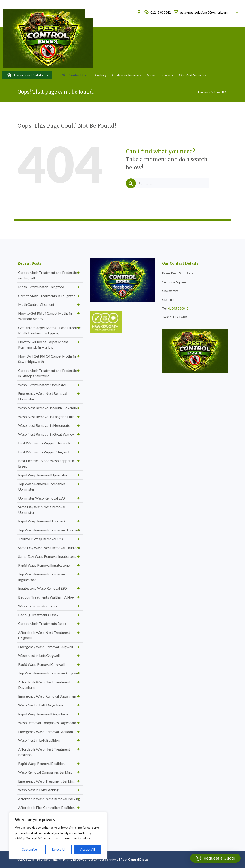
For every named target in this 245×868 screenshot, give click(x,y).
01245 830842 (158, 12)
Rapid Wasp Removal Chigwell (41, 664)
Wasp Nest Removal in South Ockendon (48, 408)
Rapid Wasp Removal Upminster (43, 475)
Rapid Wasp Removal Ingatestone (44, 565)
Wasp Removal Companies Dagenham (47, 723)
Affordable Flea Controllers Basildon (46, 807)
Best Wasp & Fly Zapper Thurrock (44, 443)
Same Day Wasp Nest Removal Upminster (42, 510)
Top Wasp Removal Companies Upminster (42, 487)
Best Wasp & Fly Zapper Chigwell (44, 452)
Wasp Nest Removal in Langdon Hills (46, 417)
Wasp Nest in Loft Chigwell (39, 655)
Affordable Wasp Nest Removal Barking (49, 799)
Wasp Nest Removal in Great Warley (46, 434)
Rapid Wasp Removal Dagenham (43, 714)
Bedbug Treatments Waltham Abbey (46, 597)
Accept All (88, 849)
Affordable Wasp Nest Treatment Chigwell (44, 635)
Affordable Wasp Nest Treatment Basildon (44, 752)
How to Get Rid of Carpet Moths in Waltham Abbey (45, 316)
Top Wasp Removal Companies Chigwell (49, 673)
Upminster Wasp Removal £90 (41, 498)
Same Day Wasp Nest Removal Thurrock (49, 548)
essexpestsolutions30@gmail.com (201, 12)
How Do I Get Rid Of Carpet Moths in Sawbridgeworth (47, 359)
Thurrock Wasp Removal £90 (40, 539)
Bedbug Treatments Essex (38, 615)
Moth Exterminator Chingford (41, 287)
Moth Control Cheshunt (36, 304)
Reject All (59, 849)
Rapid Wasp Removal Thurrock (42, 521)
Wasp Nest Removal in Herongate (44, 425)
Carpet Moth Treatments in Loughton (47, 296)
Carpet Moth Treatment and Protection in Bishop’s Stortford (48, 373)
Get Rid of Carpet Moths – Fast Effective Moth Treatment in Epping (49, 330)
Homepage (203, 92)
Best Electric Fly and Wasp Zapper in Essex (46, 463)
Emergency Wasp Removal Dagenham (47, 696)
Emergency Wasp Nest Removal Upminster (43, 396)
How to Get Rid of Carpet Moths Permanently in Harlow (43, 345)
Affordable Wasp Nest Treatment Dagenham (44, 685)
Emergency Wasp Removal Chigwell (45, 647)
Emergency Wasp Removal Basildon (45, 732)
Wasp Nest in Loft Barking (38, 790)
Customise (29, 849)
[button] (215, 858)
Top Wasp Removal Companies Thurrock (49, 530)
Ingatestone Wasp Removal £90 (42, 588)
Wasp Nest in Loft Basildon (39, 740)
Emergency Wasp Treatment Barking (46, 781)
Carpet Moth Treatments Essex (42, 623)
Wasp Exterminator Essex (38, 606)
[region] (58, 836)
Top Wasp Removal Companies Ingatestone (42, 577)
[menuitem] (27, 75)
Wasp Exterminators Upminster (42, 385)
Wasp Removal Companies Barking (45, 772)
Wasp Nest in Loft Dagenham (40, 705)
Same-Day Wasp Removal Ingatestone (47, 556)
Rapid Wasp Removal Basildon (41, 763)
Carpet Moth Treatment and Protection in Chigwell (48, 275)
